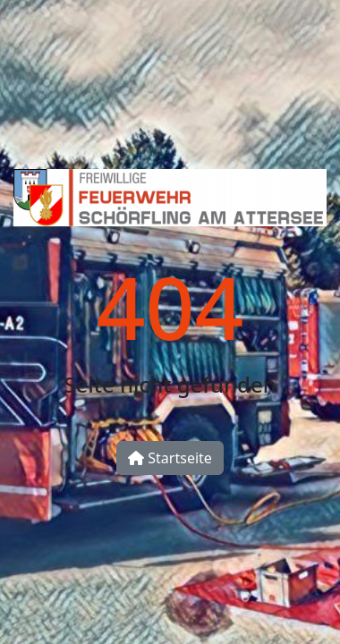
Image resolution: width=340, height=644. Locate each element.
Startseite (170, 458)
